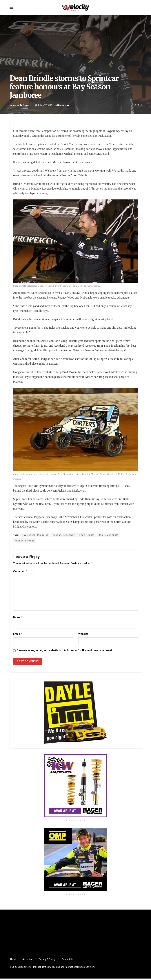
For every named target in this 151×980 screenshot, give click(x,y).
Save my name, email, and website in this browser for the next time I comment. (65, 652)
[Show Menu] (11, 7)
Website (83, 635)
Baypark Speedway (64, 535)
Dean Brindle (87, 535)
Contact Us (67, 961)
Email (18, 635)
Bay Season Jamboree (35, 535)
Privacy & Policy (47, 961)
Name (18, 618)
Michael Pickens (25, 541)
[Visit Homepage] (75, 7)
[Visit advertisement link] (76, 787)
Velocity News (21, 105)
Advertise (27, 961)
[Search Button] (140, 7)
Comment (21, 572)
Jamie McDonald (108, 535)
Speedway (63, 105)
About (13, 961)
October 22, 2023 (44, 105)
